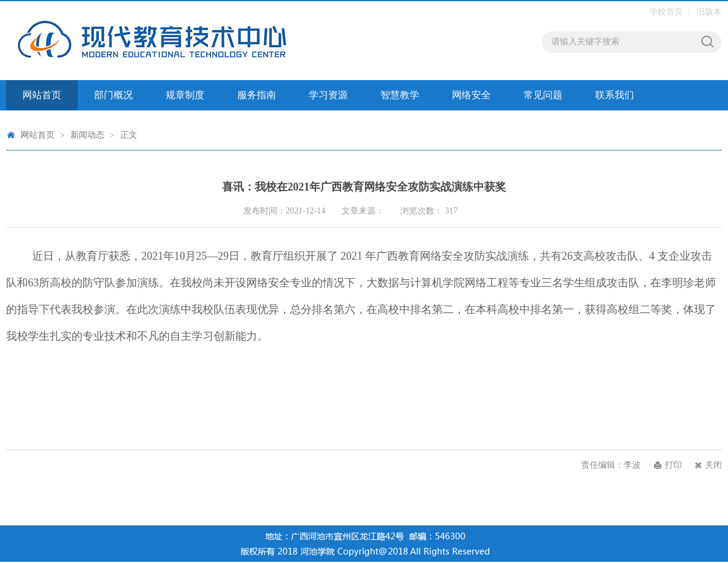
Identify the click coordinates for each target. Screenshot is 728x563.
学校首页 (666, 12)
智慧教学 (400, 95)
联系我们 (615, 95)
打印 (673, 465)
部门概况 (113, 95)
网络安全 (471, 95)
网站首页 (42, 95)
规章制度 (185, 95)
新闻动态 (87, 135)
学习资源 (328, 95)
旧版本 (709, 12)
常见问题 (543, 95)
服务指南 (257, 95)
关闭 (713, 465)
